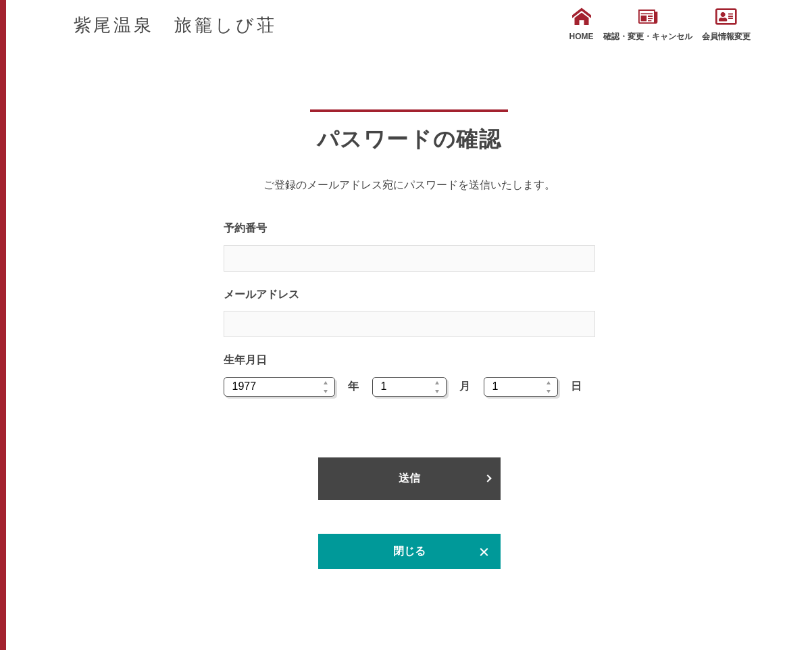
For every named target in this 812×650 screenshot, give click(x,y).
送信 (409, 478)
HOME (582, 24)
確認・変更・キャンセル (648, 24)
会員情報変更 (726, 24)
